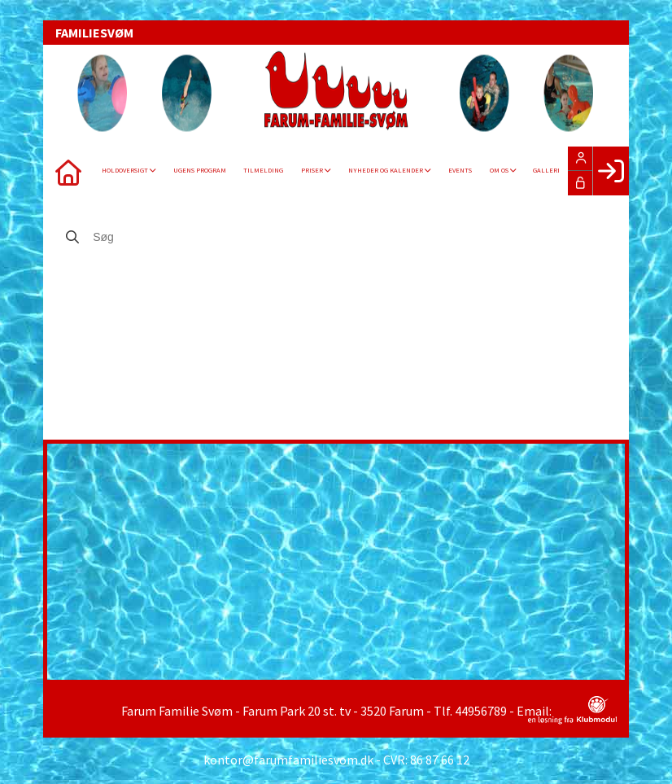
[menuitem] (68, 171)
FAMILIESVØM (94, 33)
